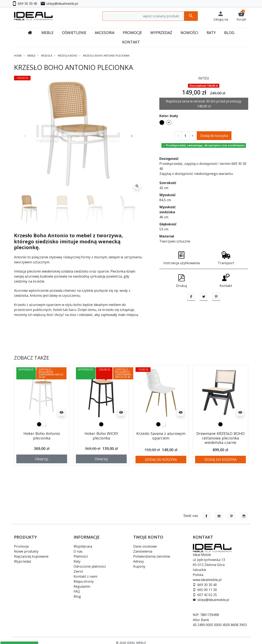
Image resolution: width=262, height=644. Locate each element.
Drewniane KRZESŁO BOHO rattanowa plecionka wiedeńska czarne (220, 453)
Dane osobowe (145, 546)
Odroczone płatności (90, 566)
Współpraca (83, 546)
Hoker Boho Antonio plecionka (42, 451)
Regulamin (82, 586)
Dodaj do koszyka (214, 136)
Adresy (139, 561)
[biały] (44, 439)
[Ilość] (185, 136)
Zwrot (78, 571)
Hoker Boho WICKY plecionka (101, 451)
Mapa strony (84, 581)
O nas (78, 551)
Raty (77, 561)
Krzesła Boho (68, 56)
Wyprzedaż (23, 561)
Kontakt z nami (85, 576)
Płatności (81, 556)
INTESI (204, 78)
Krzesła (47, 56)
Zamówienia (143, 551)
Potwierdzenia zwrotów (152, 556)
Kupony (139, 566)
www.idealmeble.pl (207, 580)
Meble (31, 56)
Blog (77, 596)
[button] (241, 16)
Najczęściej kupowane (31, 556)
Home (18, 56)
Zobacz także (32, 373)
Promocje (21, 546)
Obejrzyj (42, 474)
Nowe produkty (26, 551)
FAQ (77, 591)
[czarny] (39, 439)
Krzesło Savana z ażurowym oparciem (161, 451)
